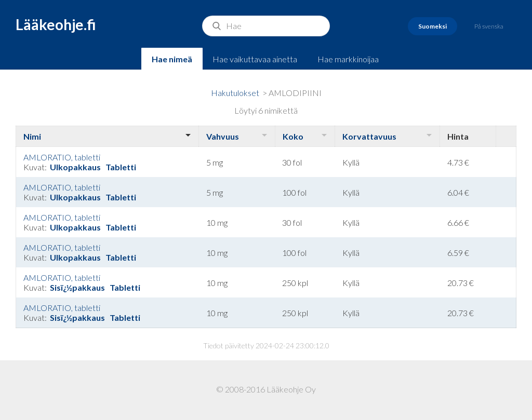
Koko (293, 136)
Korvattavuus (369, 136)
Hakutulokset (235, 93)
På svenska (489, 26)
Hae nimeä (172, 59)
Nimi (32, 136)
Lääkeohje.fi (56, 24)
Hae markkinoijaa (348, 59)
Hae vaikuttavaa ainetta (255, 59)
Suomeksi (433, 26)
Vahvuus (223, 136)
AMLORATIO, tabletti (62, 157)
